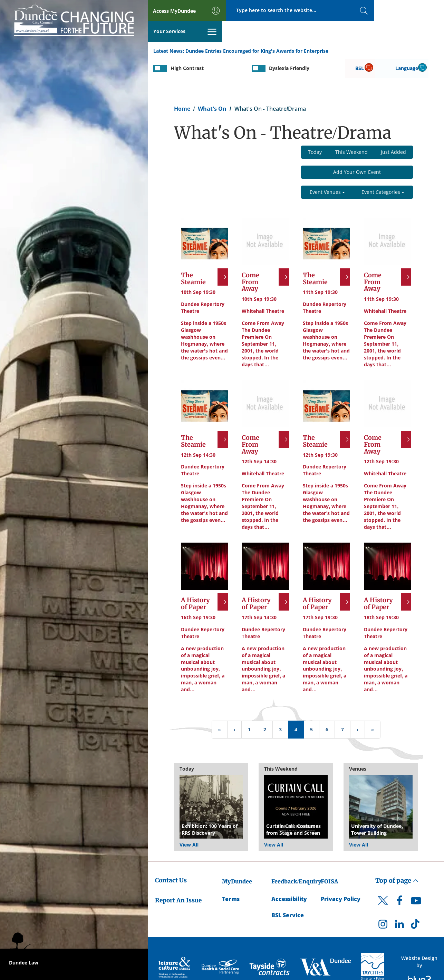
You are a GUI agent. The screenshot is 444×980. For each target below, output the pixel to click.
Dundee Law (24, 963)
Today (315, 132)
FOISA (329, 861)
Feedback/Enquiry (296, 861)
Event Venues (327, 172)
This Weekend (351, 132)
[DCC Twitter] (383, 886)
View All (189, 824)
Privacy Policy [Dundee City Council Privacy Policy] (341, 879)
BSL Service (288, 894)
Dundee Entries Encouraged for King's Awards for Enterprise (257, 31)
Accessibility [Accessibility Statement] (289, 879)
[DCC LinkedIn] (399, 905)
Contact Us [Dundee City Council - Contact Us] (171, 860)
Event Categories (383, 172)
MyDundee (237, 861)
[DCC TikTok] (416, 905)
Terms (231, 879)
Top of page (397, 860)
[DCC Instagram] (383, 905)
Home (182, 88)
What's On (212, 88)
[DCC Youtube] (416, 882)
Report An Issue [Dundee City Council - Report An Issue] (178, 880)
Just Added (393, 132)
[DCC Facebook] (399, 882)
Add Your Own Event (357, 152)
